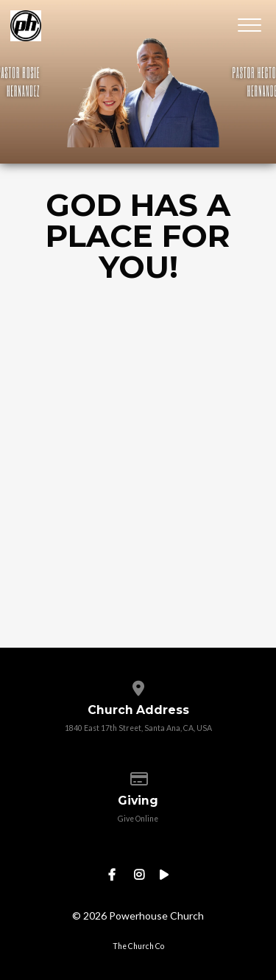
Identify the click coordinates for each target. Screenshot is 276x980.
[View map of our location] (138, 685)
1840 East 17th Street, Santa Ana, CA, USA (138, 728)
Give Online (138, 819)
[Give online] (138, 776)
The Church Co (138, 946)
